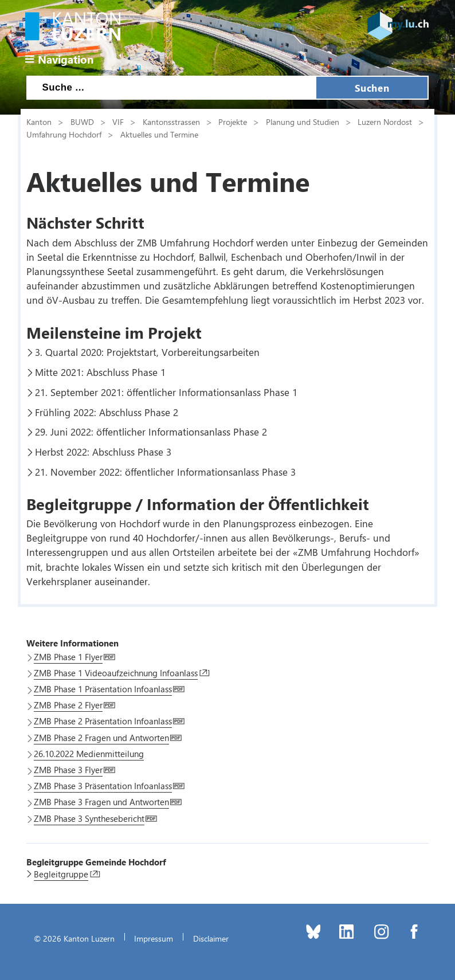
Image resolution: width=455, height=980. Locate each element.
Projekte (233, 121)
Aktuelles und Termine (159, 134)
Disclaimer (211, 938)
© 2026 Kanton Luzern (74, 938)
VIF (118, 121)
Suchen (372, 88)
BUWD (82, 121)
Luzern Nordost (385, 121)
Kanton (39, 121)
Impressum (154, 938)
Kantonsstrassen (171, 121)
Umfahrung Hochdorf (64, 134)
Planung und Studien (303, 121)
